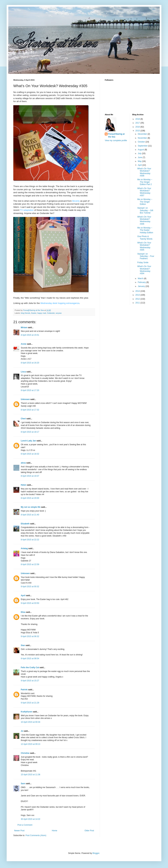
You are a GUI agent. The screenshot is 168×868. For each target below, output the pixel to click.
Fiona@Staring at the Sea (116, 135)
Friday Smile (143, 263)
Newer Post (19, 831)
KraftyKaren (27, 712)
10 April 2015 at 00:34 (31, 722)
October (142, 142)
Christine (25, 753)
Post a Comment (25, 825)
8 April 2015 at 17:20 (30, 390)
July (140, 153)
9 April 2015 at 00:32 (30, 587)
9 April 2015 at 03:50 (30, 603)
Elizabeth (25, 524)
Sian (23, 645)
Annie (24, 344)
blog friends (26, 313)
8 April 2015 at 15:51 (30, 335)
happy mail (42, 313)
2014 (138, 291)
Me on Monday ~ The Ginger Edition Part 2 (145, 182)
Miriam (24, 328)
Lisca (23, 372)
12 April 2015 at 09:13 (31, 744)
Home (55, 831)
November (143, 138)
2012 (138, 299)
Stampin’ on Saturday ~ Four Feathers (146, 256)
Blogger (96, 853)
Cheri (23, 419)
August (141, 150)
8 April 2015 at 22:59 (30, 564)
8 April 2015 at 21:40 (30, 515)
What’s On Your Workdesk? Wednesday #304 (144, 270)
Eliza (23, 612)
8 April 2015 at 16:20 (30, 363)
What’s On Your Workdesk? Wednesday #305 (144, 246)
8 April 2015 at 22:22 (30, 540)
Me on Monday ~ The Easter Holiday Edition (145, 230)
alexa (23, 463)
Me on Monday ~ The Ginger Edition (145, 202)
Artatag (24, 548)
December (143, 134)
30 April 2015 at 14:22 (31, 819)
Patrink (24, 690)
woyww (59, 313)
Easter (34, 313)
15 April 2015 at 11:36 (31, 775)
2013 (138, 295)
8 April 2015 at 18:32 (30, 454)
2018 (138, 119)
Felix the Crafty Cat (30, 668)
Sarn (23, 784)
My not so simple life (31, 507)
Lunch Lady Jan (28, 441)
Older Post (89, 831)
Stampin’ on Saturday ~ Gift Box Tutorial (145, 210)
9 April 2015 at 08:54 (30, 659)
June (140, 157)
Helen (24, 485)
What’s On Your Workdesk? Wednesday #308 (144, 172)
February (142, 282)
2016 (138, 127)
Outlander (51, 313)
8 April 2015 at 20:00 (30, 498)
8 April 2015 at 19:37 (30, 476)
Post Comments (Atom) (36, 835)
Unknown (25, 399)
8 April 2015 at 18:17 (30, 432)
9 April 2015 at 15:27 (30, 681)
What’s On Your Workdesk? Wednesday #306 (144, 220)
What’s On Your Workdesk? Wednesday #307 (144, 192)
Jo (22, 731)
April (23, 596)
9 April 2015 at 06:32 (30, 636)
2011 (138, 303)
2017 (138, 123)
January (142, 286)
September (143, 146)
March (141, 278)
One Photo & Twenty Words (145, 238)
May (140, 161)
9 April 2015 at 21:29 (30, 703)
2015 (138, 131)
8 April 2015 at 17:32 (30, 410)
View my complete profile (116, 140)
